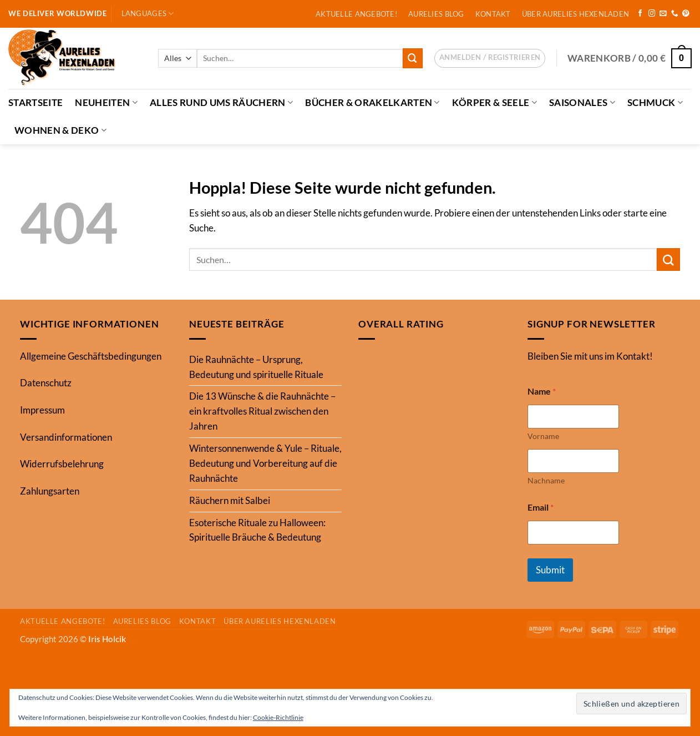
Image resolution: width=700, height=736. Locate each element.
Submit (550, 570)
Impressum (42, 410)
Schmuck (655, 102)
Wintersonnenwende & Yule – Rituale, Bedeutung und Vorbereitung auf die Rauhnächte (265, 463)
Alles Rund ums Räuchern (221, 102)
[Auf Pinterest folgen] (686, 14)
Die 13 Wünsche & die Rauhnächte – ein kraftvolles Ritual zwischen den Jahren (262, 411)
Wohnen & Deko (60, 130)
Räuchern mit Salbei (230, 500)
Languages (148, 14)
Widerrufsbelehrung (62, 464)
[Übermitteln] (413, 58)
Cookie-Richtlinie (278, 717)
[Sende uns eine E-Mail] (663, 14)
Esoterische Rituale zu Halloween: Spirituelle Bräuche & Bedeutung (257, 530)
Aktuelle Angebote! (356, 14)
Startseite (35, 102)
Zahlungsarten (50, 491)
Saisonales (582, 102)
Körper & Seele (494, 102)
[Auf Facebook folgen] (640, 14)
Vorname (543, 436)
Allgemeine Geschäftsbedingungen (91, 356)
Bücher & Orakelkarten (372, 102)
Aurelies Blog (436, 14)
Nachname (546, 480)
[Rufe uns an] (675, 14)
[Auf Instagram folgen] (652, 14)
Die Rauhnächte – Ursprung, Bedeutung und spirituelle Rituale (256, 367)
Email (541, 507)
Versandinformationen (66, 437)
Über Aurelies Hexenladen (575, 14)
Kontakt (493, 14)
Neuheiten (106, 102)
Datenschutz (46, 383)
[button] (490, 58)
